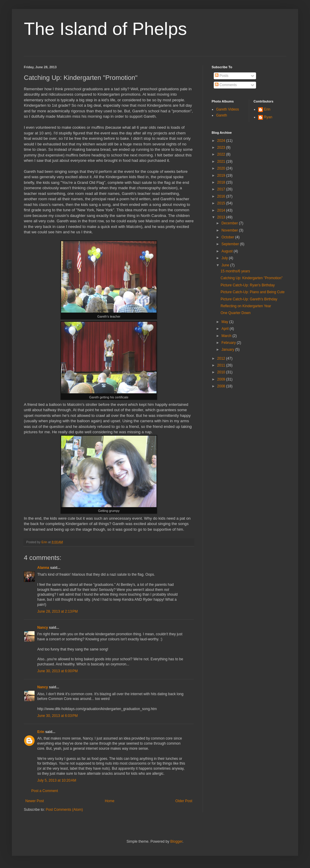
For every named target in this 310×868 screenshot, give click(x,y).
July (225, 258)
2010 (222, 372)
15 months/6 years (235, 271)
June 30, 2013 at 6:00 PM (58, 671)
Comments (226, 85)
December (230, 223)
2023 (222, 147)
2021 (222, 162)
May (225, 322)
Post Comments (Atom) (64, 810)
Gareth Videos (228, 109)
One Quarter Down (236, 313)
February (229, 343)
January (228, 350)
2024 (222, 141)
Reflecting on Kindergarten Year (246, 306)
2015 (222, 203)
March (227, 336)
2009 (222, 379)
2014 (222, 210)
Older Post (184, 801)
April (225, 329)
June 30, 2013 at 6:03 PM (58, 716)
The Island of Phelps (105, 29)
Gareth (222, 115)
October (228, 237)
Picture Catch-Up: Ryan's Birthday (248, 285)
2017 (222, 189)
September (231, 244)
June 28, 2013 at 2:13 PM (58, 611)
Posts (222, 76)
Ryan (268, 117)
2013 (222, 217)
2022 (222, 154)
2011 (222, 365)
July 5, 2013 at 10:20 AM (57, 780)
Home (110, 801)
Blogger (176, 841)
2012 (222, 358)
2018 (222, 182)
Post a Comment (45, 791)
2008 (222, 386)
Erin (41, 732)
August (228, 251)
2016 (222, 196)
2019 (222, 176)
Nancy (43, 628)
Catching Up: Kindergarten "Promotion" (252, 278)
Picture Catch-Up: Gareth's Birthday (249, 299)
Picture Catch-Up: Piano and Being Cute (253, 292)
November (230, 230)
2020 (222, 168)
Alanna (43, 568)
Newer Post (35, 801)
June (226, 265)
